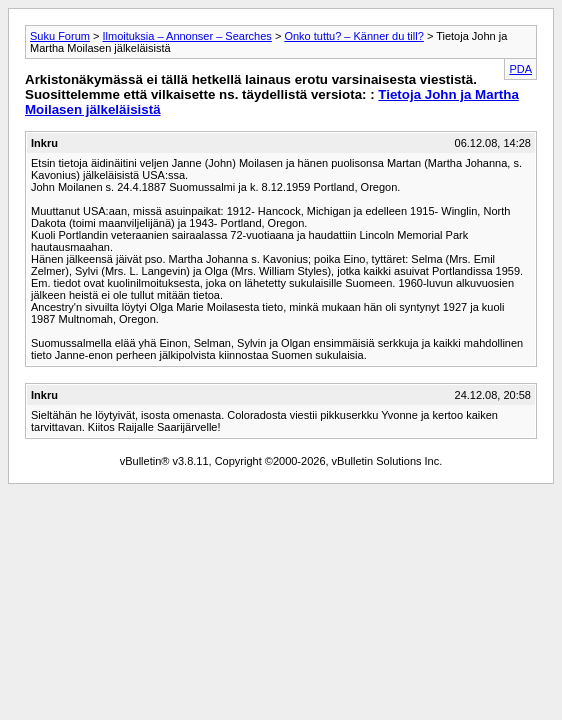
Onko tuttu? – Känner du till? (353, 36)
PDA (520, 69)
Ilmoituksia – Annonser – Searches (186, 36)
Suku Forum (60, 36)
